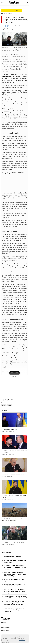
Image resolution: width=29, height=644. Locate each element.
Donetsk (8, 115)
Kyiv (19, 80)
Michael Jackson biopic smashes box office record (15, 561)
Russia (18, 143)
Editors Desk (11, 26)
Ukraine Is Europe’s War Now (9, 429)
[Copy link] (5, 400)
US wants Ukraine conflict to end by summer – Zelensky (14, 497)
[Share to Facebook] (12, 400)
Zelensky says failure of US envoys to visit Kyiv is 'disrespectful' (14, 452)
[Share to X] (9, 400)
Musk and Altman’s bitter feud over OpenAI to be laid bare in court (14, 580)
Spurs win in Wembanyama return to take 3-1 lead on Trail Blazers (15, 585)
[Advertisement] (15, 387)
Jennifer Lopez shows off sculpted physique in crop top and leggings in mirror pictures (15, 591)
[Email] (2, 400)
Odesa (22, 113)
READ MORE (14, 373)
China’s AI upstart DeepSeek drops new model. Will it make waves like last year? (16, 597)
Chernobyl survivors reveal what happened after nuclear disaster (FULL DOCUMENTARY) (15, 574)
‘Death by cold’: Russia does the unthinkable (13, 474)
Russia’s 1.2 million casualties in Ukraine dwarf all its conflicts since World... (14, 520)
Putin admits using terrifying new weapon (13, 542)
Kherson (12, 113)
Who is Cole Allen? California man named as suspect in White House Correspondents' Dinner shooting (14, 603)
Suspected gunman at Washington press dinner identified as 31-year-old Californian (15, 567)
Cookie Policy (22, 640)
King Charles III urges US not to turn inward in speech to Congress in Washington (15, 610)
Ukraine (6, 111)
